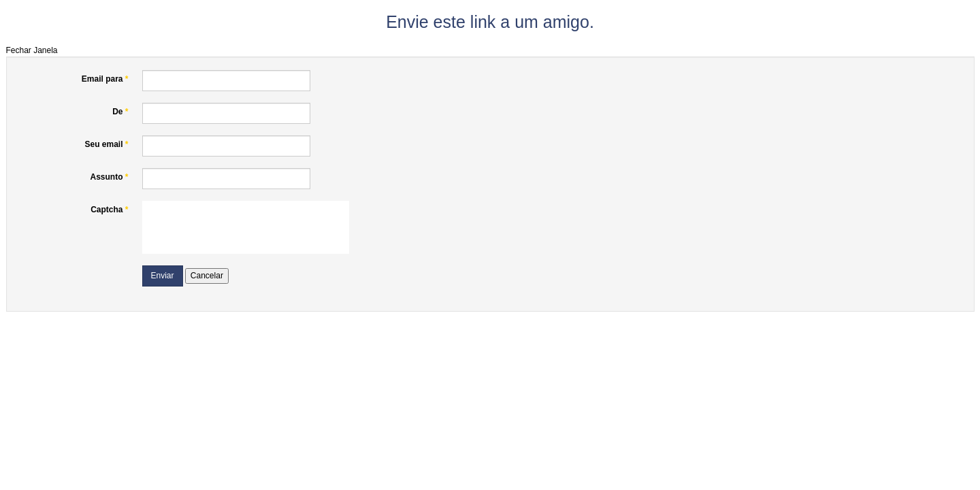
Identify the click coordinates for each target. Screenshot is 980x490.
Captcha (109, 210)
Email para (105, 79)
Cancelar (207, 276)
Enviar (163, 276)
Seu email (106, 144)
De (120, 112)
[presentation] (246, 227)
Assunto (109, 177)
